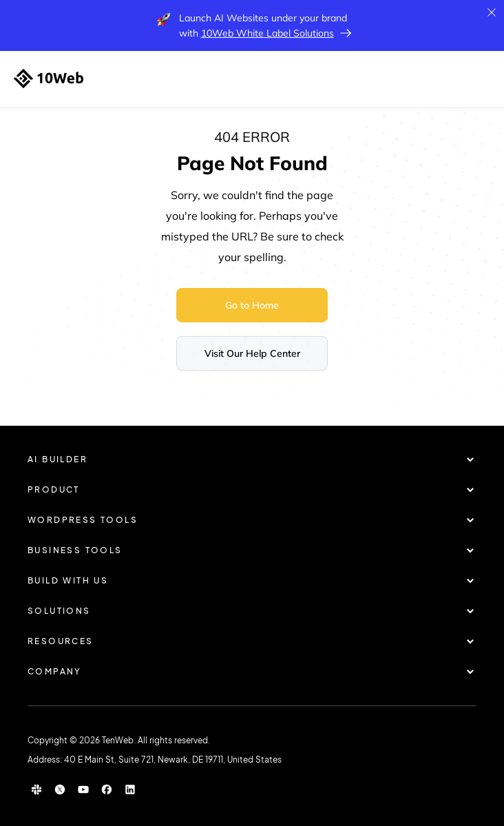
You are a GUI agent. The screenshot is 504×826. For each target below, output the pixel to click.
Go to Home (252, 305)
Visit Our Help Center (252, 353)
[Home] (49, 79)
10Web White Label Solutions (267, 33)
